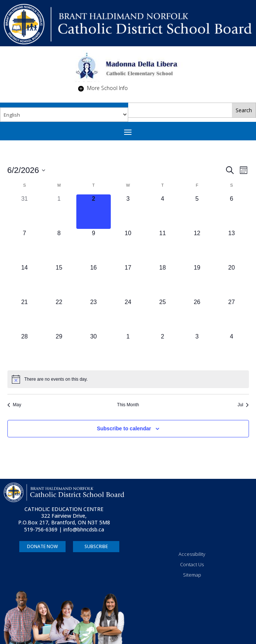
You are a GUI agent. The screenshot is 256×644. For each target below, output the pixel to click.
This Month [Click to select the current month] (128, 405)
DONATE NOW (42, 546)
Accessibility (192, 554)
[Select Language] (64, 115)
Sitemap (192, 575)
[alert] (128, 379)
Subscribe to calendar (124, 428)
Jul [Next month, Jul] (243, 405)
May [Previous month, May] (14, 405)
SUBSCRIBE (96, 546)
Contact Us (192, 564)
